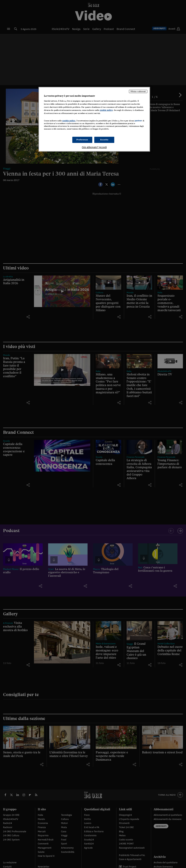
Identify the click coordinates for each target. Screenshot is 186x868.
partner (138, 121)
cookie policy (106, 110)
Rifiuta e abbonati (138, 91)
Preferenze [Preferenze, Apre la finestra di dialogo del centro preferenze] (82, 140)
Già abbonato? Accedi (94, 147)
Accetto (104, 140)
